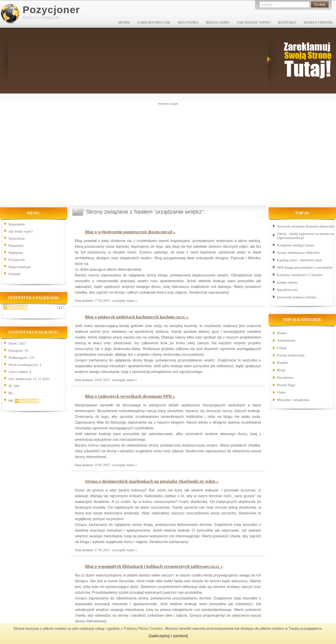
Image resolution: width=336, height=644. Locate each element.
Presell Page (286, 385)
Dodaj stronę (318, 22)
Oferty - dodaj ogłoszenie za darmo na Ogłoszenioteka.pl (305, 236)
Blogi (281, 370)
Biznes (282, 333)
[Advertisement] (168, 153)
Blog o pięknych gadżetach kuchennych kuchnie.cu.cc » (137, 317)
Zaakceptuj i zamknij (168, 636)
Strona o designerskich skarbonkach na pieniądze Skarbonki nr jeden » (152, 481)
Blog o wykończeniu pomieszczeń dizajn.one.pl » (130, 232)
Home (124, 22)
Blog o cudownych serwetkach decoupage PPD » (130, 396)
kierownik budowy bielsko (297, 297)
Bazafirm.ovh (287, 290)
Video (281, 392)
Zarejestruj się (154, 22)
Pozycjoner (51, 10)
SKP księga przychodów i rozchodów (305, 267)
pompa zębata (287, 282)
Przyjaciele (17, 260)
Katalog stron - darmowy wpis (300, 260)
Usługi (282, 348)
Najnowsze (17, 238)
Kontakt (287, 22)
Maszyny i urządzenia (293, 400)
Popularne (16, 245)
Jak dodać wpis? (254, 22)
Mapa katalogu (20, 267)
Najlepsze (16, 252)
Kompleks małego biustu (296, 245)
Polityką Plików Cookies (143, 628)
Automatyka (286, 340)
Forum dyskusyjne (291, 355)
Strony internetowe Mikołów (298, 252)
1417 (60, 307)
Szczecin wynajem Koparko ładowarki (306, 226)
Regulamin (218, 22)
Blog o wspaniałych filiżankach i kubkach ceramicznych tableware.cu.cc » (154, 566)
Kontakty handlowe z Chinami (300, 275)
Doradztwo (285, 377)
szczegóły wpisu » (125, 301)
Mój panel (188, 22)
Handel (282, 363)
